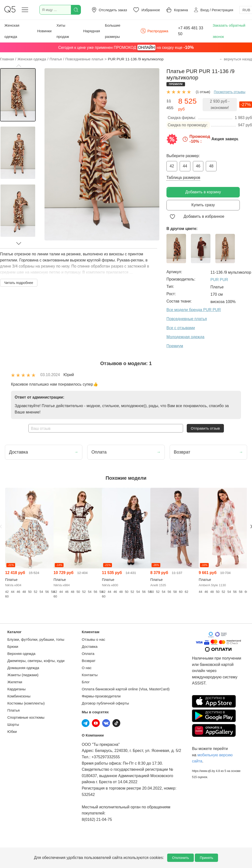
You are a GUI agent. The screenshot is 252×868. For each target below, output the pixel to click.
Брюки (13, 646)
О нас (87, 668)
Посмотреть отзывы (230, 92)
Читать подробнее (19, 283)
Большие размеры (113, 31)
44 (185, 166)
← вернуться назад (236, 59)
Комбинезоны (19, 696)
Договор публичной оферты (105, 703)
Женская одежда (12, 31)
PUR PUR (219, 280)
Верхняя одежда (21, 654)
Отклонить (181, 858)
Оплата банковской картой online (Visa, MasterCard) (126, 689)
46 (198, 166)
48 (211, 166)
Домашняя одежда (23, 668)
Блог (86, 682)
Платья (13, 710)
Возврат (88, 661)
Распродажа (154, 31)
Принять (206, 858)
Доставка (89, 646)
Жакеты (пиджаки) (23, 675)
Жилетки (15, 682)
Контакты (90, 675)
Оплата (88, 654)
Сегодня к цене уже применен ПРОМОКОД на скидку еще (126, 48)
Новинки (44, 31)
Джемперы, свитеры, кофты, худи (36, 661)
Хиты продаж (63, 31)
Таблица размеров (183, 178)
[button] (19, 66)
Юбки (12, 732)
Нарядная (92, 31)
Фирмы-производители (101, 696)
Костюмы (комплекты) (26, 703)
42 (172, 166)
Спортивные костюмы (26, 717)
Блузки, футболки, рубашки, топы (36, 639)
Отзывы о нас (93, 639)
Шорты (13, 724)
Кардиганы (16, 689)
